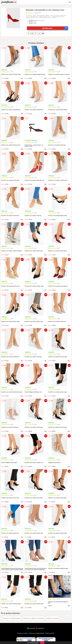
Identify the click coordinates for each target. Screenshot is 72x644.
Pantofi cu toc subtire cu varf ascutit (33, 618)
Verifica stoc (55, 28)
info (22, 78)
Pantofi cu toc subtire (52, 618)
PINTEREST (40, 628)
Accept (42, 643)
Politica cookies (50, 633)
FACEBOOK (31, 628)
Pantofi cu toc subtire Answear (12, 618)
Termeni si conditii (22, 633)
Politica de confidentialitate (37, 633)
